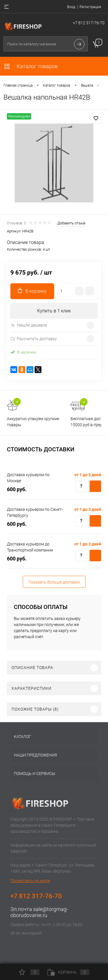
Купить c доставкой (95, 486)
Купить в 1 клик (54, 311)
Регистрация (90, 7)
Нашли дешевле (29, 325)
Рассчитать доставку (34, 339)
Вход (71, 7)
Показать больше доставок (54, 582)
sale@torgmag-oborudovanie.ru (39, 912)
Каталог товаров (31, 66)
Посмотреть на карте (30, 881)
